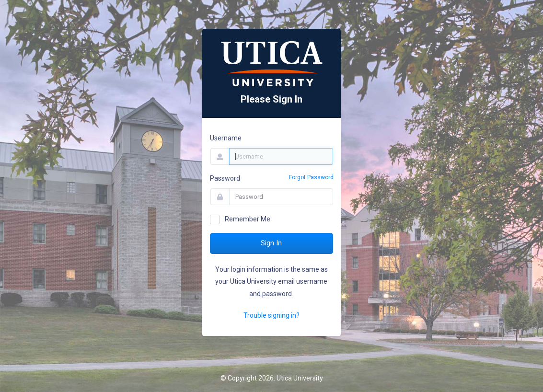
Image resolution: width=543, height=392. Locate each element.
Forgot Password (311, 177)
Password (225, 178)
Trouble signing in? (271, 315)
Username (226, 138)
